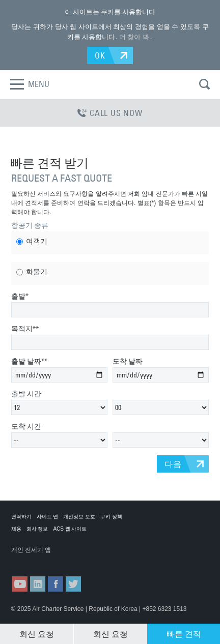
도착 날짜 (128, 361)
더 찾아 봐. (135, 37)
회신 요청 (37, 634)
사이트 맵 (48, 517)
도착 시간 (26, 426)
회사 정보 (37, 529)
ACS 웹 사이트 (70, 529)
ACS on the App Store (36, 560)
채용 (16, 529)
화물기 (32, 272)
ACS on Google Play (87, 560)
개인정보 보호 (79, 517)
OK (100, 55)
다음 (173, 464)
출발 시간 (26, 394)
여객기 (32, 242)
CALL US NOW (110, 113)
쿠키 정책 (111, 517)
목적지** (25, 329)
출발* (20, 296)
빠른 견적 (184, 634)
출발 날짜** (29, 361)
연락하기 (21, 517)
